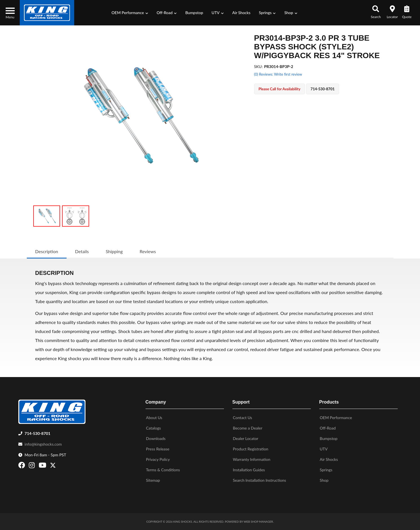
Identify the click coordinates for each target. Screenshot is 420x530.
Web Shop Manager (258, 522)
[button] (130, 13)
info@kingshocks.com (43, 444)
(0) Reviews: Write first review (278, 74)
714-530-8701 (38, 433)
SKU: (259, 66)
